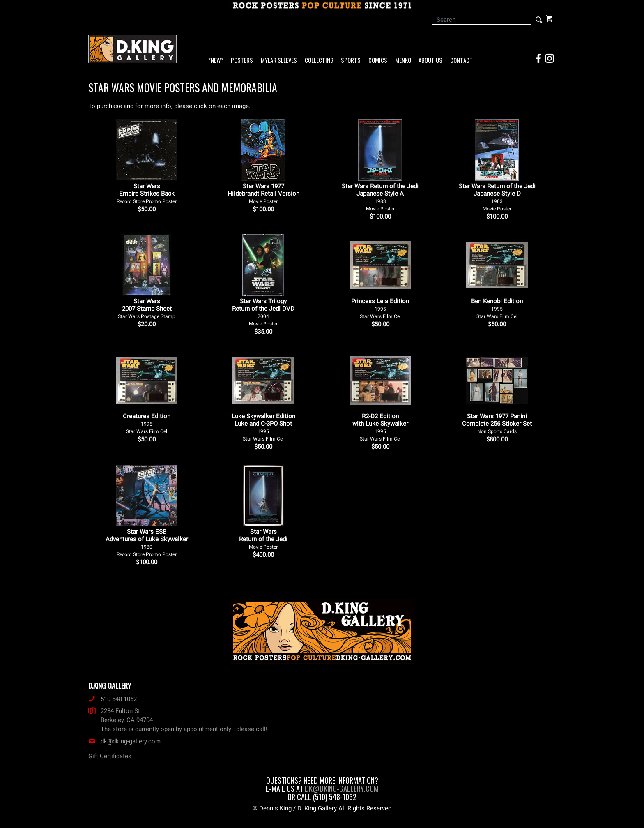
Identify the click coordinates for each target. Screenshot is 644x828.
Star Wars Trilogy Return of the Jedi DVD (263, 312)
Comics (378, 61)
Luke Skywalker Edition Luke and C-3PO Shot (263, 427)
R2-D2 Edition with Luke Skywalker (380, 427)
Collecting (319, 61)
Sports (351, 61)
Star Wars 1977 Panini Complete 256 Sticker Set (497, 423)
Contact (461, 61)
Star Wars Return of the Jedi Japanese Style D (497, 197)
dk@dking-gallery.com (124, 741)
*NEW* (216, 61)
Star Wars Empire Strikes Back (147, 193)
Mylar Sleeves (279, 61)
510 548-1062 (113, 699)
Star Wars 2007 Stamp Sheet (147, 308)
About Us (430, 61)
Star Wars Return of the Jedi (263, 539)
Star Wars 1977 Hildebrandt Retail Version (263, 193)
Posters (242, 61)
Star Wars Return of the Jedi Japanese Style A (380, 197)
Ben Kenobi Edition (497, 308)
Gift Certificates (110, 756)
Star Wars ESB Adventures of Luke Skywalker (147, 543)
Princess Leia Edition (380, 308)
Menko (403, 61)
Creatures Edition (147, 423)
